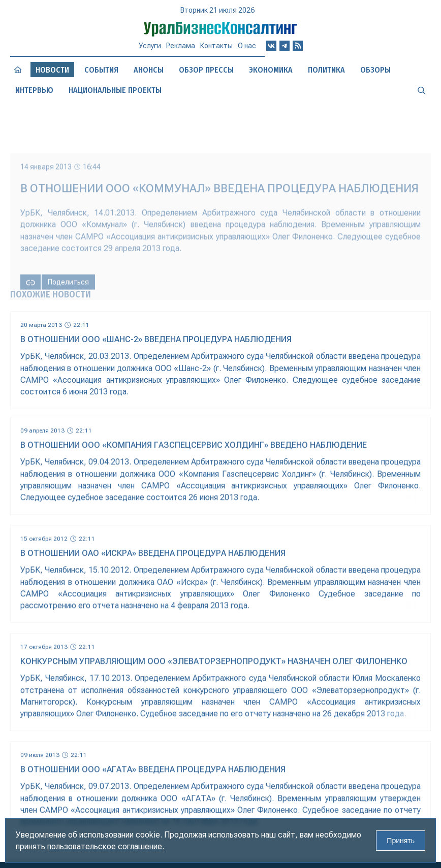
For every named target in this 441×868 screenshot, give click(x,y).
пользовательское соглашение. (106, 846)
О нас (247, 46)
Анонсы (149, 70)
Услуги (150, 46)
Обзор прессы (206, 70)
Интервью (34, 90)
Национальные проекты (115, 90)
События (101, 70)
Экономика (271, 70)
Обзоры (375, 70)
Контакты (216, 46)
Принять (401, 841)
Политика (326, 70)
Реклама (181, 46)
